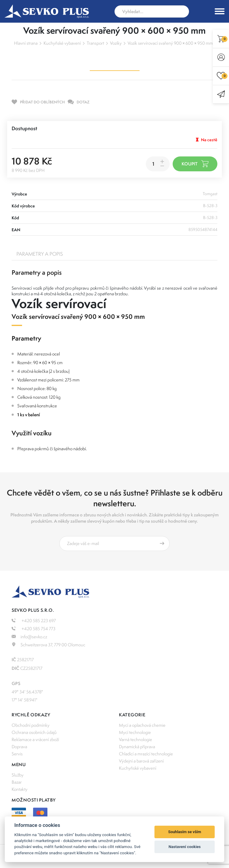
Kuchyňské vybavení (62, 43)
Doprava (19, 747)
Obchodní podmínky (31, 725)
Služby (18, 775)
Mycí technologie (135, 732)
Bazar (17, 782)
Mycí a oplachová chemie (142, 725)
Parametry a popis (40, 254)
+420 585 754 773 (34, 629)
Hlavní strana (26, 43)
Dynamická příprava (137, 747)
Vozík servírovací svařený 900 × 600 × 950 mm (170, 43)
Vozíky (116, 43)
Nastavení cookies (185, 847)
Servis (17, 754)
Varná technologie (136, 739)
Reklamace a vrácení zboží (35, 739)
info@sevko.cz (29, 637)
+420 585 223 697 (34, 621)
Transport (95, 43)
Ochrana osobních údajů (34, 732)
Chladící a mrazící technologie (146, 754)
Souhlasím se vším (185, 832)
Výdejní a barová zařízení (141, 761)
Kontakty (20, 789)
